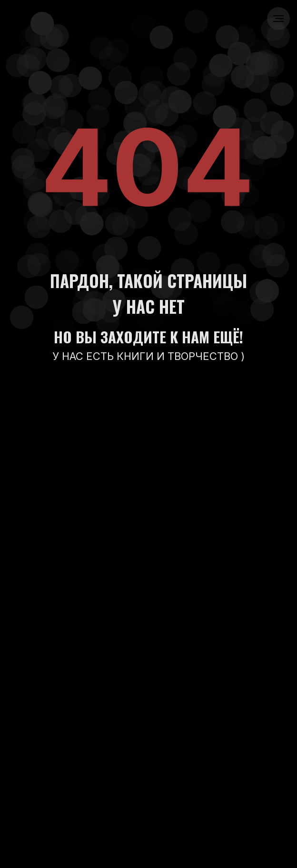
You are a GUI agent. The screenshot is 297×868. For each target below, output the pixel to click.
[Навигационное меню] (278, 19)
